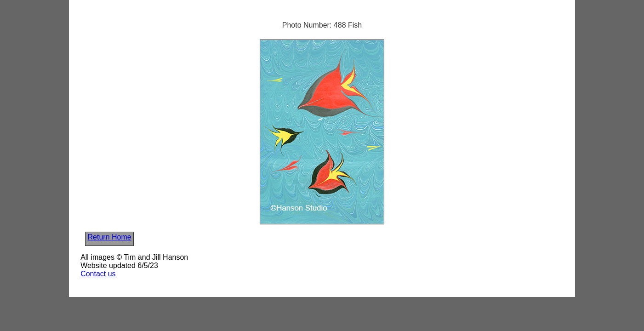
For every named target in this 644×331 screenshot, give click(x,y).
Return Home (110, 237)
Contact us (98, 274)
